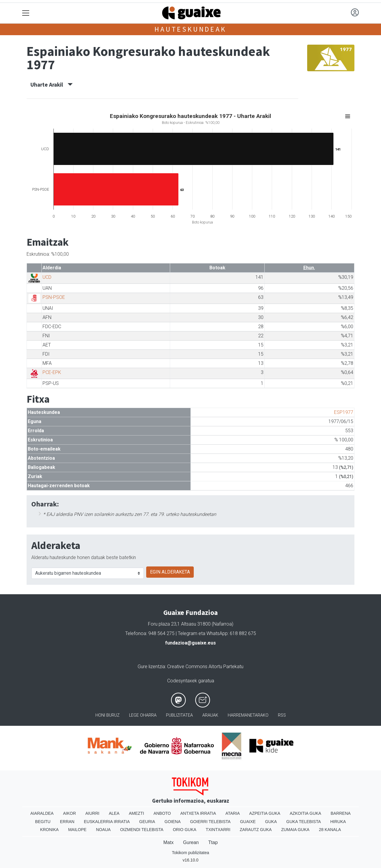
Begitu (43, 822)
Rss (282, 715)
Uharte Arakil (52, 85)
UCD (47, 277)
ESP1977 (344, 412)
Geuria (147, 822)
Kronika (49, 830)
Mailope (77, 830)
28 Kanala (330, 830)
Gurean (191, 842)
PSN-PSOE (54, 297)
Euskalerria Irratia (107, 822)
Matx (168, 842)
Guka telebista (303, 822)
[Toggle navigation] (26, 13)
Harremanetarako (248, 715)
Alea (114, 813)
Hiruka (338, 822)
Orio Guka (184, 830)
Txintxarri (218, 830)
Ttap (213, 842)
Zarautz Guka (256, 830)
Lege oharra (143, 715)
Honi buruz (108, 715)
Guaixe (248, 822)
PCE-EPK (52, 372)
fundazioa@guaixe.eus (190, 643)
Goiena (172, 822)
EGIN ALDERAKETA (170, 572)
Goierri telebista (210, 822)
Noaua (103, 830)
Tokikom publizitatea (190, 853)
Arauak (210, 715)
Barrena (341, 813)
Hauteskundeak (190, 29)
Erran (67, 822)
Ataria (233, 813)
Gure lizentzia (151, 667)
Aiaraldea (42, 813)
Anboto (162, 813)
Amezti (136, 813)
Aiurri (92, 813)
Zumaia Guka (295, 830)
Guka (271, 822)
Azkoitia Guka (306, 813)
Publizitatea (179, 715)
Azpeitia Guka (265, 813)
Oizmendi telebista (142, 830)
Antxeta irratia (198, 813)
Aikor (69, 813)
